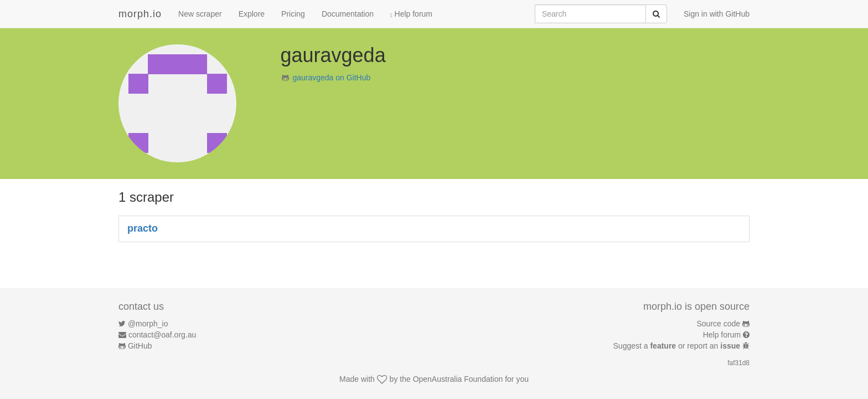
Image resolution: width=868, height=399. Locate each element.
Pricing (293, 14)
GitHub (140, 346)
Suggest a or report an (678, 346)
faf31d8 (738, 363)
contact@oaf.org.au (162, 335)
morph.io (140, 14)
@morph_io (148, 324)
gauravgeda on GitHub (331, 78)
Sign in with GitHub (717, 14)
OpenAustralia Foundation (458, 379)
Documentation (348, 14)
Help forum (411, 14)
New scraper (200, 14)
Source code (719, 324)
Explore (252, 14)
